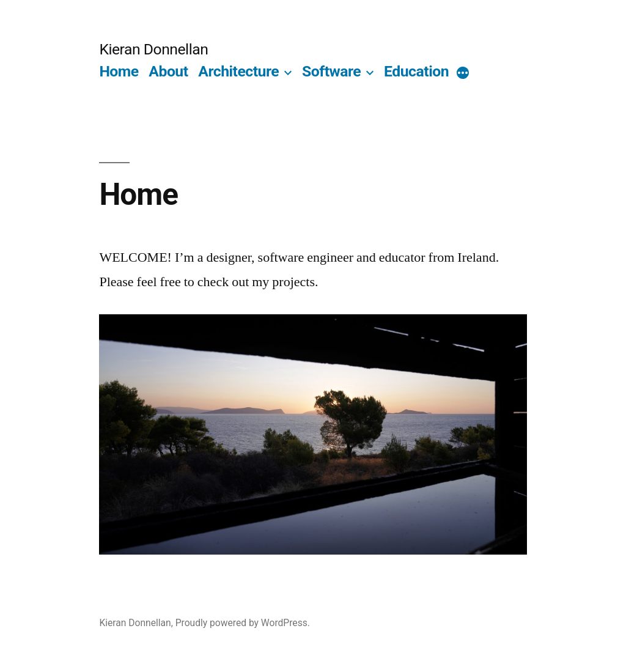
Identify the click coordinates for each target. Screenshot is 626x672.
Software (331, 71)
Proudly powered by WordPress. (243, 623)
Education (416, 71)
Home (119, 71)
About (168, 71)
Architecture (238, 71)
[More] (463, 74)
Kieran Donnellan (153, 49)
